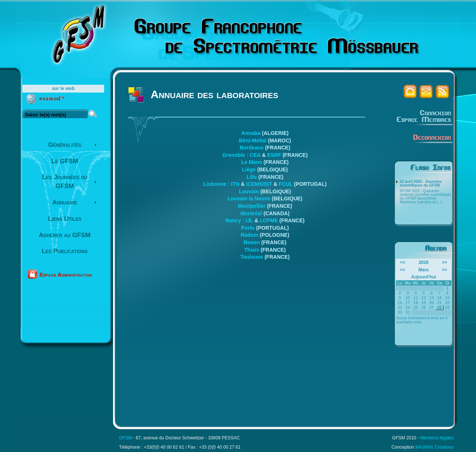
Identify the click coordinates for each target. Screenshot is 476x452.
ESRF (274, 155)
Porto (248, 228)
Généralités (65, 145)
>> (444, 262)
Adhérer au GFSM (65, 235)
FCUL (286, 184)
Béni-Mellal (253, 141)
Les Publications (65, 251)
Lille (252, 177)
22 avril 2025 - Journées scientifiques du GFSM (421, 184)
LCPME (269, 220)
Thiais (251, 250)
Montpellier (252, 206)
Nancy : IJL (239, 220)
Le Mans (252, 162)
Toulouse (252, 257)
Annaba (251, 133)
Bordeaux (252, 148)
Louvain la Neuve (249, 198)
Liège (249, 169)
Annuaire (65, 202)
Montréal (251, 213)
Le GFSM (65, 161)
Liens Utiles (65, 219)
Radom (249, 235)
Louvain (249, 191)
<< (403, 262)
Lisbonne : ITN (221, 184)
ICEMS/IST (259, 184)
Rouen (252, 242)
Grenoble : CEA (242, 155)
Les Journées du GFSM (65, 182)
